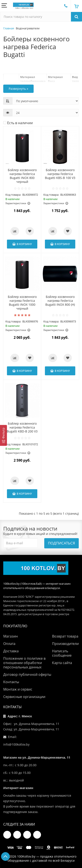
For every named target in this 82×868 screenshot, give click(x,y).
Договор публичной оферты (27, 674)
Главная (9, 28)
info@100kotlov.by (16, 744)
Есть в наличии (18, 123)
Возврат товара (65, 636)
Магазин (11, 636)
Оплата (9, 644)
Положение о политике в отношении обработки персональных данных (24, 663)
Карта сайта (62, 663)
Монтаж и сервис (18, 689)
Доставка (11, 651)
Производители (65, 644)
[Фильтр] (3, 435)
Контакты (11, 682)
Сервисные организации (24, 697)
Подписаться (61, 543)
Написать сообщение (62, 653)
